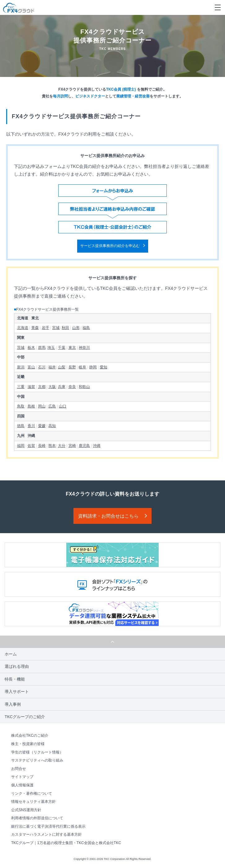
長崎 (42, 446)
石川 (42, 367)
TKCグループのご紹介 (25, 717)
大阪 (52, 387)
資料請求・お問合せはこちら (108, 516)
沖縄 (97, 446)
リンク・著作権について (32, 794)
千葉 (62, 348)
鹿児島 (84, 446)
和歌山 (84, 387)
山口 (63, 406)
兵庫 (62, 387)
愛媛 (42, 426)
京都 (42, 387)
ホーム (11, 654)
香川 (31, 426)
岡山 (42, 406)
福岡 (21, 446)
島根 (31, 406)
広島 (52, 406)
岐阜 (82, 367)
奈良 (72, 387)
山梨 (62, 367)
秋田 (65, 328)
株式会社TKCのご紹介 (30, 735)
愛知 (104, 367)
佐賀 (31, 446)
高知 (52, 426)
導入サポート (17, 692)
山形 (76, 328)
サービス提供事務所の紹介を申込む (110, 246)
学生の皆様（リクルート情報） (37, 752)
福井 (52, 367)
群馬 (42, 348)
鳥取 (21, 406)
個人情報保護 (22, 785)
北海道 (23, 328)
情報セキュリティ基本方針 (33, 802)
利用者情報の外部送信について (37, 818)
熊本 (52, 446)
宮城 (56, 328)
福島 (86, 328)
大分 (62, 446)
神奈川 (84, 348)
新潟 (21, 367)
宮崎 (72, 446)
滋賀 (31, 387)
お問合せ (19, 769)
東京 (72, 348)
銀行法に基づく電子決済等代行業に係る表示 (48, 826)
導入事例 (13, 704)
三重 (21, 387)
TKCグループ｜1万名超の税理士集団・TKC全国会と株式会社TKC (66, 843)
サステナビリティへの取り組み (37, 760)
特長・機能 (15, 679)
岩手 (46, 328)
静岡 (93, 367)
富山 (31, 367)
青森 (35, 328)
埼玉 (51, 348)
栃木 (31, 348)
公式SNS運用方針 (26, 810)
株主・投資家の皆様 (28, 744)
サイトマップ (22, 777)
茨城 (21, 348)
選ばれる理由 (17, 666)
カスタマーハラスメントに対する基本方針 (46, 834)
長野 (72, 367)
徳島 (21, 426)
